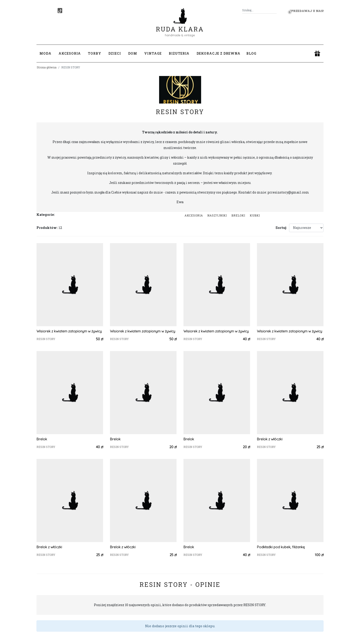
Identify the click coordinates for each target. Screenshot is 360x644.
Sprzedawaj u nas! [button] (306, 11)
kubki (255, 215)
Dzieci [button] (115, 53)
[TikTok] (60, 11)
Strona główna (47, 67)
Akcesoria (194, 215)
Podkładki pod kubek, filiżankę (281, 547)
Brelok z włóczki (270, 439)
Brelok (42, 439)
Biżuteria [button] (179, 53)
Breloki (238, 215)
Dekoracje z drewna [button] (218, 53)
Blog (251, 53)
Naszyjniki (217, 215)
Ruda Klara (180, 25)
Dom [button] (133, 53)
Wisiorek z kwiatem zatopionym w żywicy (69, 331)
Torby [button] (95, 53)
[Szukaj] (275, 10)
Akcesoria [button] (70, 53)
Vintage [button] (153, 53)
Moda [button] (45, 53)
